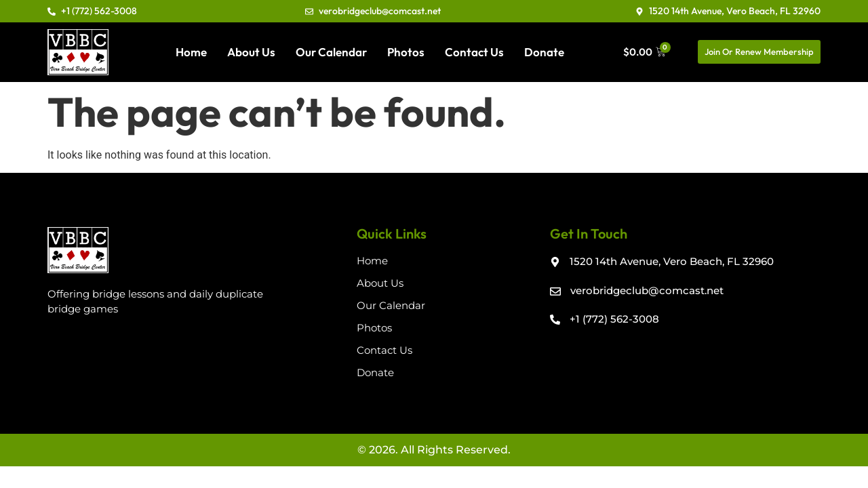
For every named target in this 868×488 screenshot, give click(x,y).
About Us (251, 52)
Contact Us (474, 52)
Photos (406, 52)
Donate (544, 52)
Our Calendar (331, 52)
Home (191, 52)
